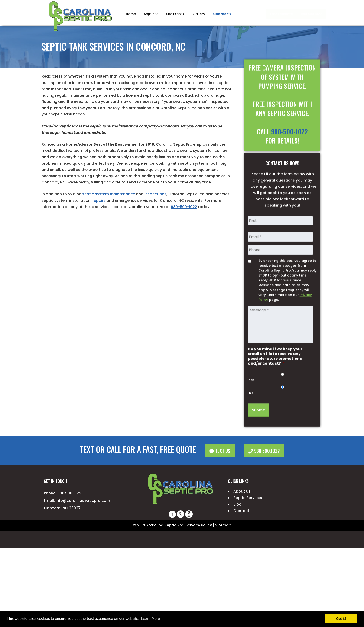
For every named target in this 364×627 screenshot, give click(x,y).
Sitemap (223, 525)
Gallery (199, 14)
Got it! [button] (341, 619)
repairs (99, 201)
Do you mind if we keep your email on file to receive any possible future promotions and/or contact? (275, 384)
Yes (252, 408)
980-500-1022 (184, 207)
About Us (242, 491)
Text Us (220, 451)
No (251, 421)
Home (131, 14)
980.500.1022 (285, 14)
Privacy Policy (199, 525)
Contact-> (222, 14)
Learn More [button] (150, 619)
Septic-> (151, 14)
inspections (155, 194)
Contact (241, 511)
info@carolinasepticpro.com (83, 501)
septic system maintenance (109, 194)
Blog (237, 504)
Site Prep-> (175, 14)
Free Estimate (253, 14)
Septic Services (248, 498)
